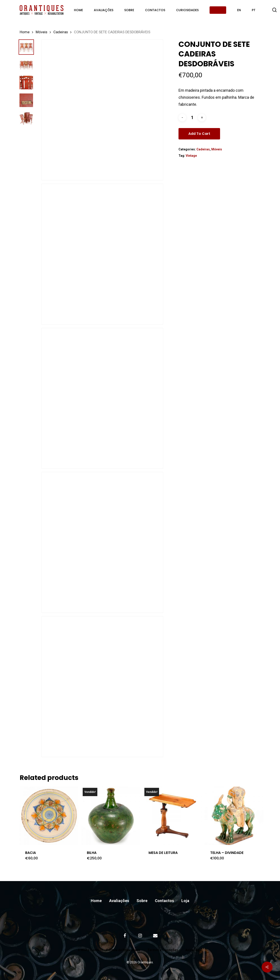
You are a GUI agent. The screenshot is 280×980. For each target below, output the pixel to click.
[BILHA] (111, 816)
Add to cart (199, 134)
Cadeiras (61, 32)
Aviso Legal (194, 950)
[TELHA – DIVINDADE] (234, 816)
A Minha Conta (88, 950)
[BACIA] (49, 816)
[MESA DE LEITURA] (172, 816)
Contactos (164, 901)
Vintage (191, 156)
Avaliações (119, 901)
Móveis (41, 32)
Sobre (142, 901)
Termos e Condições (163, 950)
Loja (185, 901)
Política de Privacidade (123, 950)
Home (25, 32)
